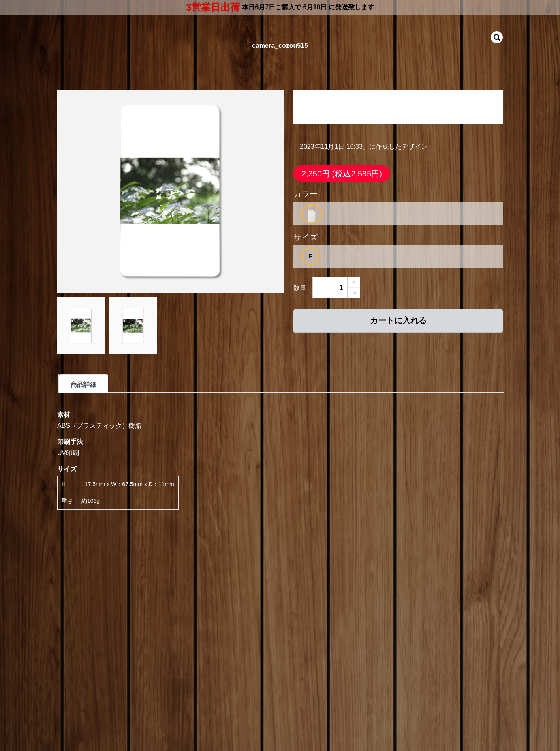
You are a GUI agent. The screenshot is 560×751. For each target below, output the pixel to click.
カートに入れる (398, 320)
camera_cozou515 (280, 46)
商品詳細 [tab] (83, 385)
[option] (312, 214)
